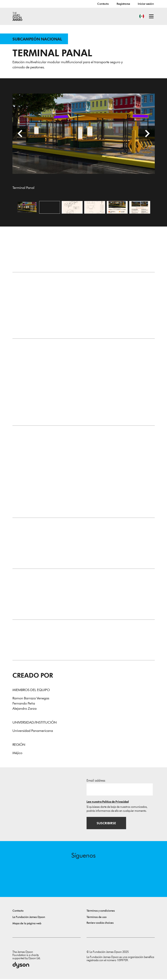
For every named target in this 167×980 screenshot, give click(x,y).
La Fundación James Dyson (29, 918)
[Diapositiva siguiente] (147, 134)
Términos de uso (97, 918)
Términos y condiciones (101, 912)
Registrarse (123, 4)
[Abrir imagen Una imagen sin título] (72, 208)
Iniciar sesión (146, 4)
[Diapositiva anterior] (20, 134)
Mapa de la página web (27, 924)
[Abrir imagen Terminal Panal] (27, 208)
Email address (96, 781)
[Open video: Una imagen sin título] (50, 208)
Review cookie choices (100, 924)
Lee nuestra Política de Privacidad (108, 803)
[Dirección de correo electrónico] (120, 790)
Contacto (103, 4)
